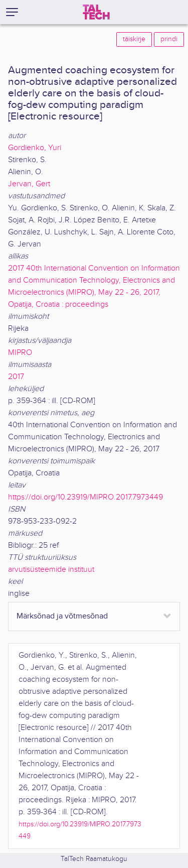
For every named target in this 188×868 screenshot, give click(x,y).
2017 (16, 377)
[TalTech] (96, 12)
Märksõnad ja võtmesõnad (62, 616)
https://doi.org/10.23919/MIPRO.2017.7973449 (85, 497)
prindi (169, 39)
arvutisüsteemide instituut (51, 570)
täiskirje (134, 39)
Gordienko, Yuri (35, 148)
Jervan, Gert (29, 184)
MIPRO (20, 353)
